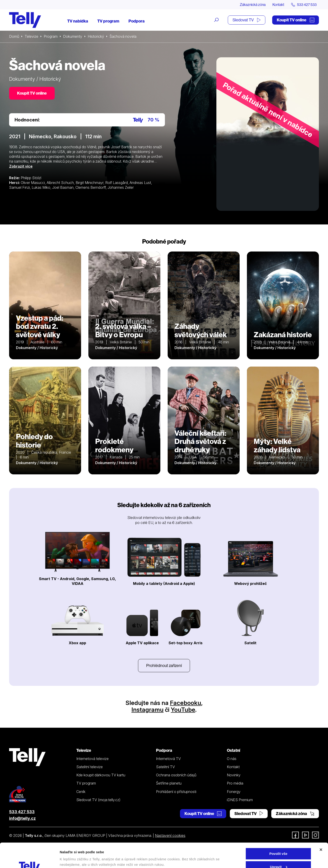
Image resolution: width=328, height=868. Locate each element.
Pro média (235, 783)
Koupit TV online (296, 20)
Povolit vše (278, 831)
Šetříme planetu (169, 783)
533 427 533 (22, 812)
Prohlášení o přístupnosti (176, 792)
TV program (108, 21)
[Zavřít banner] (321, 827)
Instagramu (147, 710)
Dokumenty (73, 36)
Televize (31, 36)
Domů (14, 36)
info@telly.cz (22, 818)
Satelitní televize (90, 767)
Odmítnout (278, 857)
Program (51, 36)
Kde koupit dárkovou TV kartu (101, 775)
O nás (232, 759)
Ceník (81, 792)
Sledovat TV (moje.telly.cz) (98, 800)
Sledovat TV (247, 20)
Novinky (234, 775)
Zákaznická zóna (253, 5)
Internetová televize (92, 759)
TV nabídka (78, 21)
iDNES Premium (240, 800)
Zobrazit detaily (72, 854)
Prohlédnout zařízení (164, 665)
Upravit (279, 844)
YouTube (183, 710)
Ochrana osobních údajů (176, 775)
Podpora (137, 21)
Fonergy (234, 792)
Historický (96, 36)
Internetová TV (168, 759)
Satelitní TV (165, 767)
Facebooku (186, 703)
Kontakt (278, 5)
